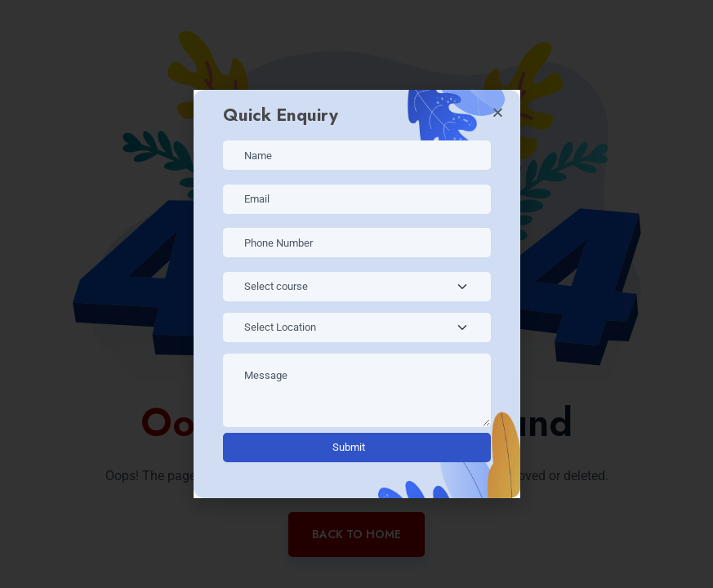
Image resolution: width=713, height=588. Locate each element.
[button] (498, 112)
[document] (356, 294)
